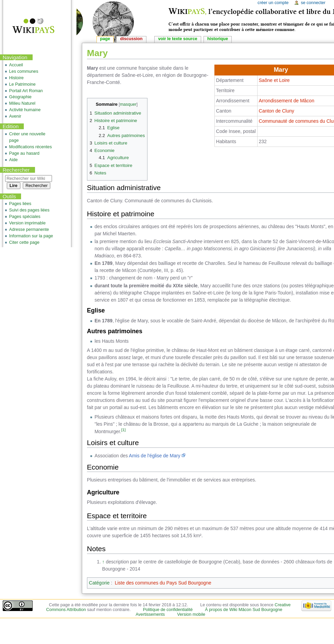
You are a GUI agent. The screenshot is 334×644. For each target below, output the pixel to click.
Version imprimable (27, 223)
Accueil (16, 65)
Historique (218, 39)
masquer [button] (128, 104)
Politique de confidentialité (168, 610)
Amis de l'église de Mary (154, 456)
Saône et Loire (274, 80)
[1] (124, 430)
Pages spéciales (25, 217)
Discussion (131, 39)
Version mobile (191, 614)
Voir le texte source (178, 39)
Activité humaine (25, 110)
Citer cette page (24, 242)
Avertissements (150, 614)
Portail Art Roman (26, 91)
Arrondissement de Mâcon (287, 101)
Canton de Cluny (277, 111)
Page (105, 39)
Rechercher (16, 170)
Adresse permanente (29, 230)
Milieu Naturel (22, 103)
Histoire (16, 78)
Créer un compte (273, 3)
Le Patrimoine (22, 84)
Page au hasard (24, 153)
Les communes (24, 71)
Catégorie (99, 583)
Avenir (15, 116)
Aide (13, 160)
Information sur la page (31, 236)
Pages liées (20, 204)
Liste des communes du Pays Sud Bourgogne (163, 583)
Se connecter (313, 3)
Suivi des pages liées (29, 210)
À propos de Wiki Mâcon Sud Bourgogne (244, 610)
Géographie (20, 97)
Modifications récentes (31, 147)
